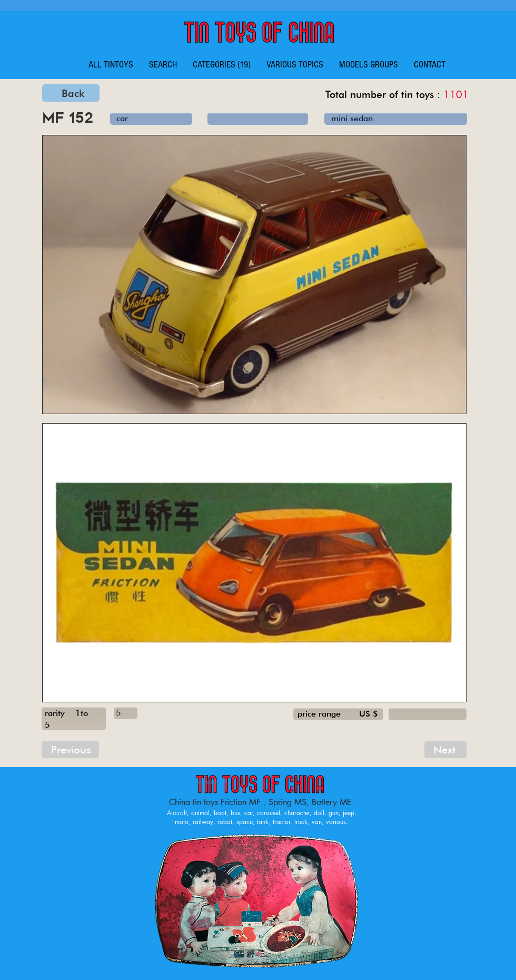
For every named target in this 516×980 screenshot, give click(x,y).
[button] (222, 65)
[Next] (445, 749)
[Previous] (70, 749)
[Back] (71, 93)
